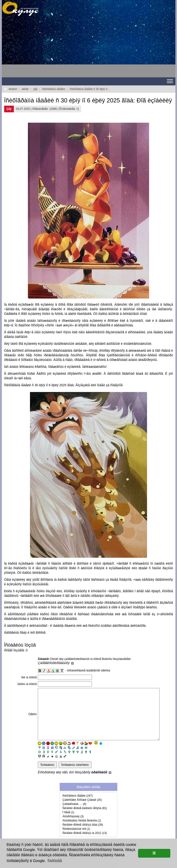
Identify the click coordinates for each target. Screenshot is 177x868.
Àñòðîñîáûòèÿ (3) (73, 827)
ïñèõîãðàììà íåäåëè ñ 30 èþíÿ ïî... (90, 89)
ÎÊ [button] (154, 853)
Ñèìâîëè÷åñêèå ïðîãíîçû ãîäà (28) (83, 835)
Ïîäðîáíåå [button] (55, 861)
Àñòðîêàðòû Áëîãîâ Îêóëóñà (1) (82, 831)
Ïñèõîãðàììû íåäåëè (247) (78, 806)
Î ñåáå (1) (68, 823)
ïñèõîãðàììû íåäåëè (53, 89)
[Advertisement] (39, 49)
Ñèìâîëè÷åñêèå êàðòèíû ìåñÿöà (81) (85, 819)
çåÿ (35, 89)
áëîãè (25, 89)
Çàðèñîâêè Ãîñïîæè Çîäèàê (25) (82, 810)
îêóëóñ (13, 89)
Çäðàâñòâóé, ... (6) (74, 814)
